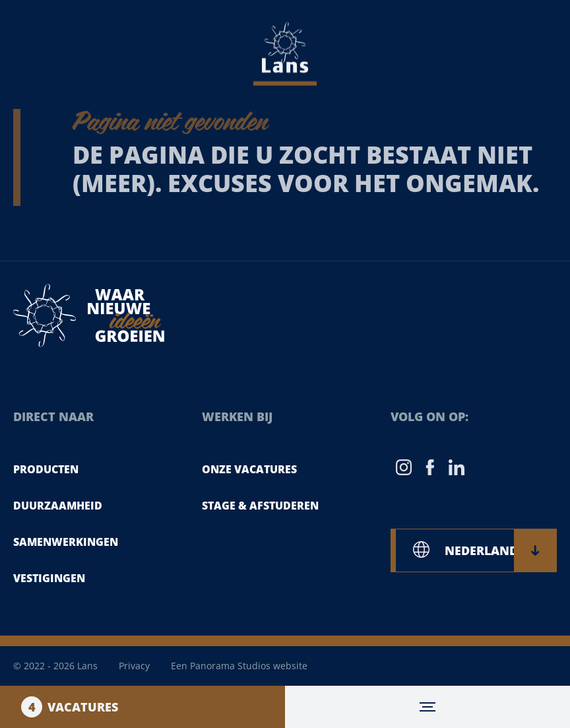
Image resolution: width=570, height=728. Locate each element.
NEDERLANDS (492, 550)
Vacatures (70, 707)
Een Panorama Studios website (239, 666)
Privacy (134, 666)
